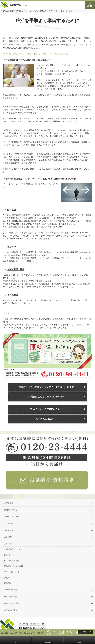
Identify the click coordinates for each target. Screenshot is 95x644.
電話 (16, 642)
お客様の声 (9, 524)
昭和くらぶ (9, 531)
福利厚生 (8, 578)
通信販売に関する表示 (14, 566)
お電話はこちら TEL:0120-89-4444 (46, 397)
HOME (79, 642)
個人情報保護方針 (12, 561)
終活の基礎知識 (11, 597)
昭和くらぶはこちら (46, 419)
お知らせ (8, 544)
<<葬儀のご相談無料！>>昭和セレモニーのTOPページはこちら (36, 54)
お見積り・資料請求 (48, 642)
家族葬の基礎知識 (12, 590)
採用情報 (8, 555)
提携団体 (8, 583)
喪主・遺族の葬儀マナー (14, 603)
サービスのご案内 (12, 517)
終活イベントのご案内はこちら (46, 409)
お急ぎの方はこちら (13, 549)
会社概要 (8, 537)
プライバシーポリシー (14, 572)
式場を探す (9, 503)
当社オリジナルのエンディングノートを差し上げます (46, 387)
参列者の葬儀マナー (13, 610)
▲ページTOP (85, 632)
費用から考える (11, 510)
